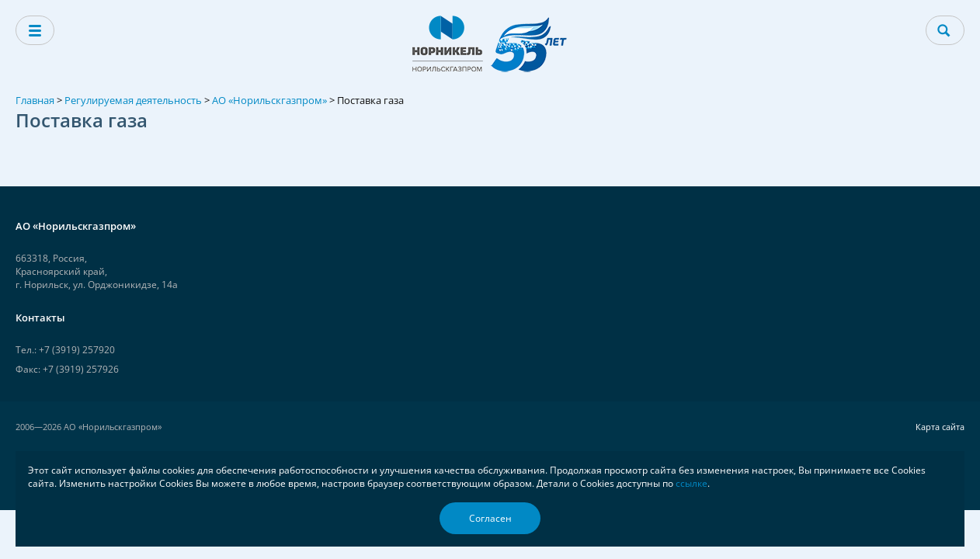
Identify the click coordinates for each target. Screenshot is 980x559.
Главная (35, 100)
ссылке (692, 483)
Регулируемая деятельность (133, 100)
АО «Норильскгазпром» (269, 100)
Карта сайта (940, 427)
